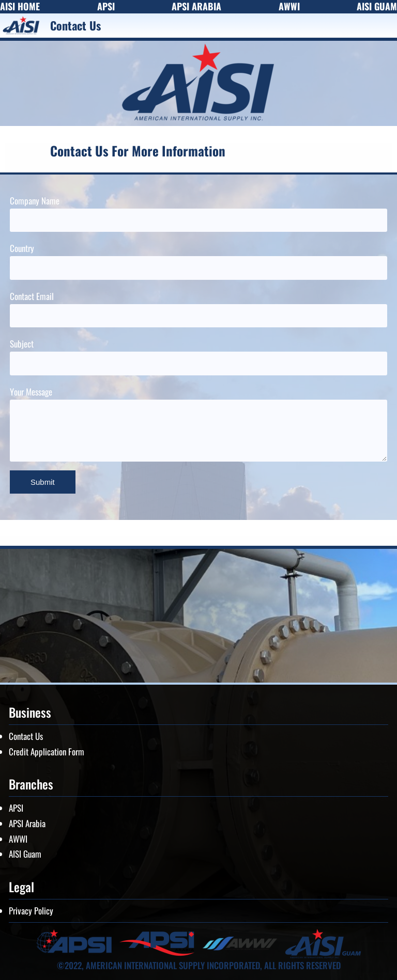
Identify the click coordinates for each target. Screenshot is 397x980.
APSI (16, 808)
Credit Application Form (47, 752)
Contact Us (26, 736)
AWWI (18, 839)
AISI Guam (25, 854)
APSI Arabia (27, 823)
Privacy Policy (31, 911)
